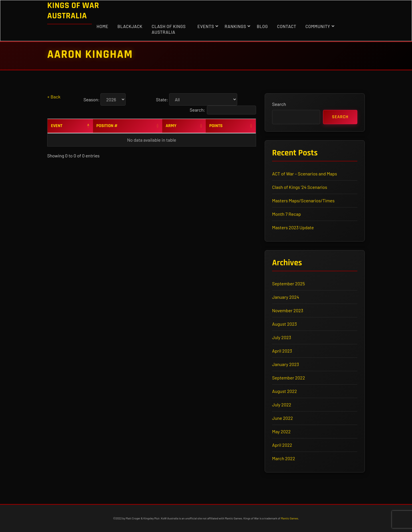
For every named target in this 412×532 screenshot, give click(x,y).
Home (102, 26)
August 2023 (284, 324)
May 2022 (281, 431)
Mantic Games (290, 518)
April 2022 (282, 445)
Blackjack (130, 26)
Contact (287, 26)
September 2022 (289, 378)
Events (206, 26)
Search (279, 104)
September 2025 (289, 283)
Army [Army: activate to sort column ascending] (171, 126)
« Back (54, 97)
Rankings (235, 26)
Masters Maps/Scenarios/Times (303, 200)
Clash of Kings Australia (169, 29)
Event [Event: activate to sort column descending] (57, 126)
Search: (223, 110)
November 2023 (288, 310)
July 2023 (282, 337)
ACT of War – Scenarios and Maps (305, 174)
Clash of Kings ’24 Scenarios (300, 187)
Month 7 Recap (287, 214)
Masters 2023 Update (293, 227)
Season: (92, 99)
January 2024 (286, 297)
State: (162, 99)
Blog (262, 26)
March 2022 (284, 458)
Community (318, 26)
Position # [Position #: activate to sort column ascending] (107, 126)
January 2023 (286, 364)
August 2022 (285, 391)
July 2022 (282, 405)
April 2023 (282, 351)
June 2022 (283, 418)
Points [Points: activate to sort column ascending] (216, 126)
